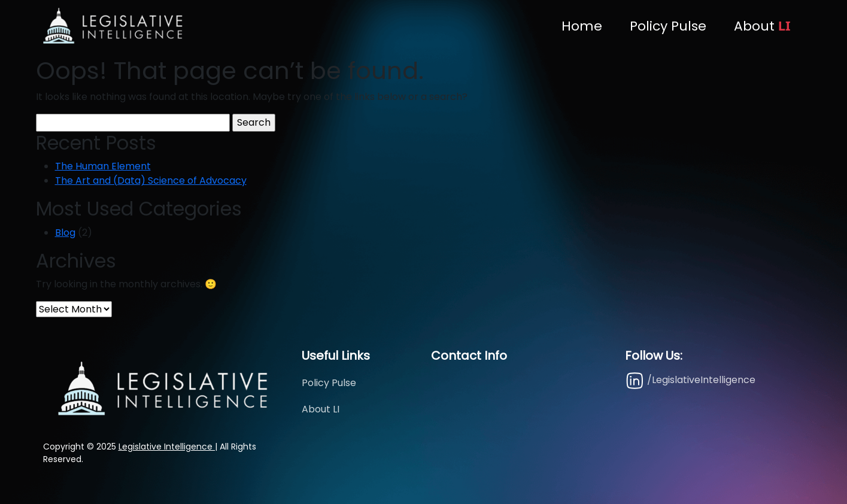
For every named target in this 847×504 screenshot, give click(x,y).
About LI (321, 409)
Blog (65, 233)
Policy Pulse (668, 26)
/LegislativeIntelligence (690, 380)
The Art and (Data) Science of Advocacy (151, 180)
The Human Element (103, 166)
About (762, 26)
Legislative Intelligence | (168, 447)
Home (582, 26)
